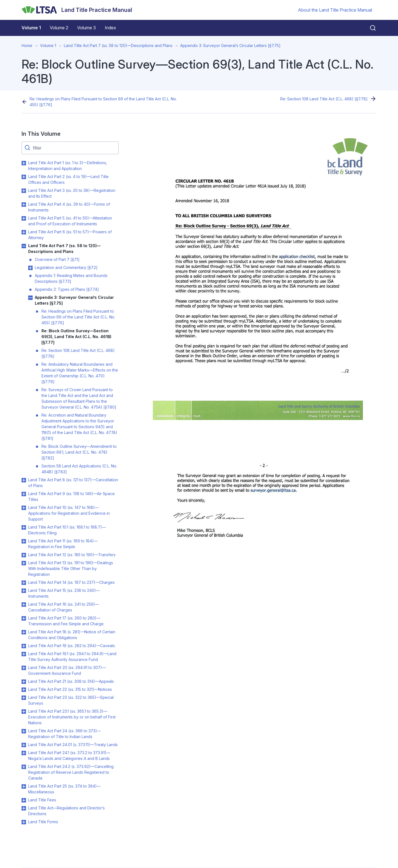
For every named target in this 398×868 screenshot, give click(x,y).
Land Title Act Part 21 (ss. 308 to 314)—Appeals (71, 681)
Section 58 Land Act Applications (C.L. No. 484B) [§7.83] (79, 469)
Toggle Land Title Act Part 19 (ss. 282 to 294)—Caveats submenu (24, 646)
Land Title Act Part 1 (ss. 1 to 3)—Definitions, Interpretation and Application (68, 166)
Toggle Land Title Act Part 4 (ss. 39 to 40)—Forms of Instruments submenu (24, 205)
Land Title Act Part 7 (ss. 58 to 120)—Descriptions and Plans (118, 45)
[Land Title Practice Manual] (77, 10)
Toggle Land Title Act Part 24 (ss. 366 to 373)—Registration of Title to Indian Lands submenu (24, 731)
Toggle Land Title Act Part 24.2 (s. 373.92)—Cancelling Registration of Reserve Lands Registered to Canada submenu (24, 767)
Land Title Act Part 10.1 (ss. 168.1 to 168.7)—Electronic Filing (67, 530)
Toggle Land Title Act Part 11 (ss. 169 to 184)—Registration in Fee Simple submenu (24, 541)
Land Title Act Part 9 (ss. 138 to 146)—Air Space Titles (71, 496)
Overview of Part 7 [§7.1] (57, 259)
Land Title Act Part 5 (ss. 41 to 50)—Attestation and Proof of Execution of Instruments (70, 221)
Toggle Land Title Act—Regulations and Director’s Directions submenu (24, 808)
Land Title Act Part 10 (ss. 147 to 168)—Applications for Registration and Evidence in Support (69, 513)
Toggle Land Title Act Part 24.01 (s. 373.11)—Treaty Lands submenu (24, 745)
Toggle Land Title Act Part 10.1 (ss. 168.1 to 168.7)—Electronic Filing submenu (24, 527)
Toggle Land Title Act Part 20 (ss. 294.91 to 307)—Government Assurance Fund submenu (24, 668)
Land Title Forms (43, 822)
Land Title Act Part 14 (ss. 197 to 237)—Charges (71, 582)
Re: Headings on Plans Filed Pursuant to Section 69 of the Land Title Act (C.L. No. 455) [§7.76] (103, 102)
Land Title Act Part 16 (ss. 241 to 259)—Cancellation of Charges (64, 607)
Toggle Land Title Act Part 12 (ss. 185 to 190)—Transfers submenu (24, 555)
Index (110, 28)
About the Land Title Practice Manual (335, 10)
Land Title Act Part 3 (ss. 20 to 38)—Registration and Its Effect (72, 193)
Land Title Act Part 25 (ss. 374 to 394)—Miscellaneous (64, 789)
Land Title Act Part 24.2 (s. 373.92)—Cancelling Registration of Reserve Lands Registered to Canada (71, 772)
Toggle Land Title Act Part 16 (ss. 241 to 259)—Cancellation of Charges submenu (24, 605)
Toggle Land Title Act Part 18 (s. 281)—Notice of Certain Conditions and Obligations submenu (24, 632)
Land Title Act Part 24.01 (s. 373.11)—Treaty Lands (73, 745)
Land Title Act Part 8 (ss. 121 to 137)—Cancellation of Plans (73, 483)
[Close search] (370, 28)
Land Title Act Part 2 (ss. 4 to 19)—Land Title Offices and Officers (68, 179)
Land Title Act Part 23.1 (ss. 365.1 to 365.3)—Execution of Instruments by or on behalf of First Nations (72, 717)
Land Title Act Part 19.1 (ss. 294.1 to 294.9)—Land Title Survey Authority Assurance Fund (72, 657)
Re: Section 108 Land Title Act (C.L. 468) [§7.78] (324, 99)
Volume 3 (87, 28)
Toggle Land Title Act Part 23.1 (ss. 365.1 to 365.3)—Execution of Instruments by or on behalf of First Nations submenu (24, 712)
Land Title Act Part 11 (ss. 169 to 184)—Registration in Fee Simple (63, 544)
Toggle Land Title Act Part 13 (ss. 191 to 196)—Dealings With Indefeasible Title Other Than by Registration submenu (24, 563)
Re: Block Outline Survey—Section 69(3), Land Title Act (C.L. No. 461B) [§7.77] (76, 337)
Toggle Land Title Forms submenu (24, 822)
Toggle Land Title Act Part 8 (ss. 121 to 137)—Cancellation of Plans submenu (24, 480)
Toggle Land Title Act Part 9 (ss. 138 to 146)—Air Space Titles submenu (24, 494)
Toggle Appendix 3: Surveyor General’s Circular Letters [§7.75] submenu (30, 298)
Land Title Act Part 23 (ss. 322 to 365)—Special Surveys (71, 700)
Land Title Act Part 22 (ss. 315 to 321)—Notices (70, 689)
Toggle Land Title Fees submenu (24, 800)
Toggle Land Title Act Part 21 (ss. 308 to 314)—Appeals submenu (24, 682)
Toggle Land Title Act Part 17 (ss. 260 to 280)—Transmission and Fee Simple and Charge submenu (24, 618)
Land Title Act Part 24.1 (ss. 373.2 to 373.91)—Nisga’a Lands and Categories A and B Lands (69, 755)
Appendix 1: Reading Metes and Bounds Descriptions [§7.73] (71, 278)
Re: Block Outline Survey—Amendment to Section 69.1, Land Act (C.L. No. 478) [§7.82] (79, 452)
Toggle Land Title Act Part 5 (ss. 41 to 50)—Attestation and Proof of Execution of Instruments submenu (24, 218)
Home (27, 45)
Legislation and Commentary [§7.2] (66, 267)
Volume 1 (31, 28)
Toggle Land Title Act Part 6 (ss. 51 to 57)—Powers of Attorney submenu (24, 232)
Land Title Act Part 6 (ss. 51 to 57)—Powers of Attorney (70, 235)
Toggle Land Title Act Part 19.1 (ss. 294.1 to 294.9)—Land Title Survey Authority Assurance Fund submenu (24, 654)
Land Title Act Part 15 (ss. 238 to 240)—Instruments (64, 593)
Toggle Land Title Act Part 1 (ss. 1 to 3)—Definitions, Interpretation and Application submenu (24, 163)
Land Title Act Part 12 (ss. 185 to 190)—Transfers (72, 555)
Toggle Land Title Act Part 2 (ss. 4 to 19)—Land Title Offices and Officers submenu (24, 177)
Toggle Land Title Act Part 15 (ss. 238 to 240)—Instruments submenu (24, 591)
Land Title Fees (42, 800)
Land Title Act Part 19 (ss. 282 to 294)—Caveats (72, 646)
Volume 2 (59, 28)
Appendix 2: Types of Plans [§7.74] (67, 289)
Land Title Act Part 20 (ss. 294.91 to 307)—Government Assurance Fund (67, 670)
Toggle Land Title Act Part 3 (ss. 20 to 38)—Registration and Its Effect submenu (24, 191)
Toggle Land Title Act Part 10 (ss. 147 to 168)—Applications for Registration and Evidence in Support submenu (24, 508)
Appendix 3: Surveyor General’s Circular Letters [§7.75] (230, 45)
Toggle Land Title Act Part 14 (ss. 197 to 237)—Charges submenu (24, 583)
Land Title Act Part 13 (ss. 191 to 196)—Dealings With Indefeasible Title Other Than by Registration (71, 568)
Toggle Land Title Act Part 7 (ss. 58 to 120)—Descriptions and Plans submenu (24, 246)
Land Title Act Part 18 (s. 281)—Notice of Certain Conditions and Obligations (72, 635)
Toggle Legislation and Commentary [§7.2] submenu (30, 268)
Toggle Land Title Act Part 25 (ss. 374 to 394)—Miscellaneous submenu (24, 786)
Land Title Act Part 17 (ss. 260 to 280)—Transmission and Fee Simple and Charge (66, 621)
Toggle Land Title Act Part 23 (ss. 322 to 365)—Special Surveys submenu (24, 698)
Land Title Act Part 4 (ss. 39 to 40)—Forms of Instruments (69, 207)
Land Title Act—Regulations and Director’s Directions (66, 811)
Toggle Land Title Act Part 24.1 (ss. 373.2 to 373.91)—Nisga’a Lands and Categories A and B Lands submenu (24, 753)
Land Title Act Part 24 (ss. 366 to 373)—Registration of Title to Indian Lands (65, 734)
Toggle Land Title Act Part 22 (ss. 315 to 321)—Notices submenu (24, 690)
